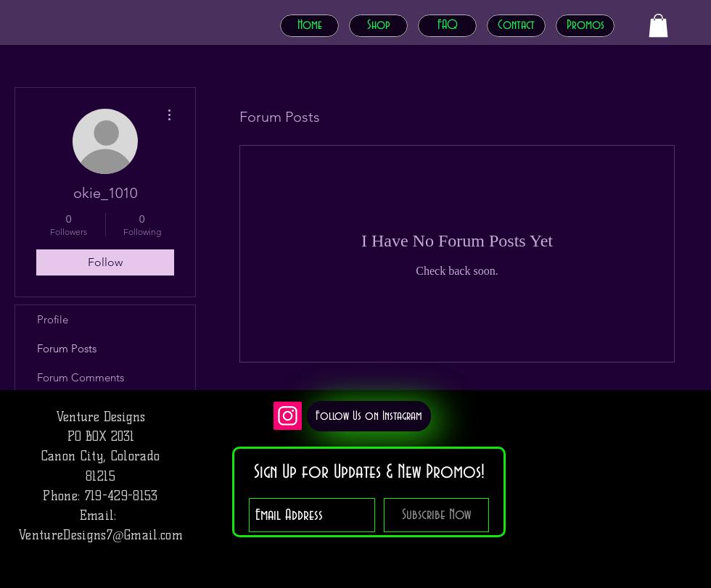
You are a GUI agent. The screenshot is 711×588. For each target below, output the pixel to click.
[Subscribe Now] (436, 515)
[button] (658, 25)
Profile (53, 319)
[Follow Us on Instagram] (369, 416)
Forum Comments (81, 377)
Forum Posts (67, 348)
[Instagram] (288, 416)
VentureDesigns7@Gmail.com (100, 535)
